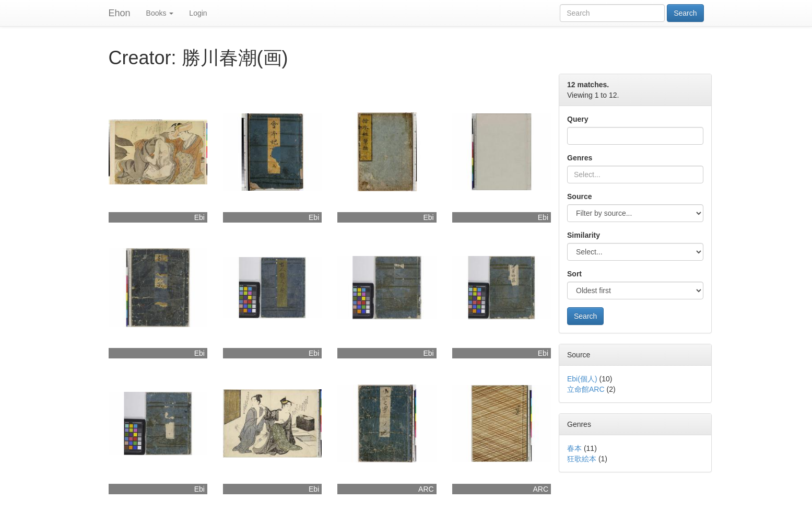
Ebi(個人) (582, 379)
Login (198, 13)
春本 (574, 448)
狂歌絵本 (582, 459)
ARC (426, 489)
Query (578, 119)
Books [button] (160, 13)
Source (579, 196)
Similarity (584, 235)
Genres (580, 158)
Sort (574, 274)
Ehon (120, 13)
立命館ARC (586, 389)
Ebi (199, 217)
